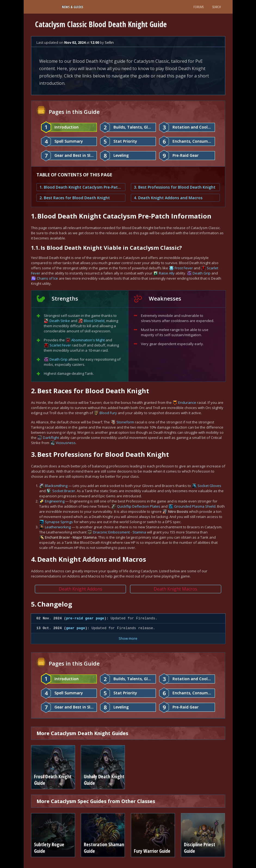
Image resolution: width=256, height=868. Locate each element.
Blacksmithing (56, 486)
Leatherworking (58, 527)
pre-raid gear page (85, 618)
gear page (76, 628)
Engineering (55, 501)
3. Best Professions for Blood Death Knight (175, 187)
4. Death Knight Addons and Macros (168, 198)
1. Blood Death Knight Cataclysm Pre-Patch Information (81, 187)
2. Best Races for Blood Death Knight (75, 198)
